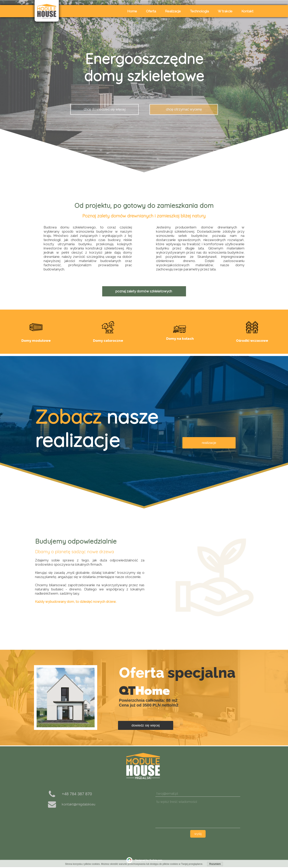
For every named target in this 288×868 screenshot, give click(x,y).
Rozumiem (215, 864)
